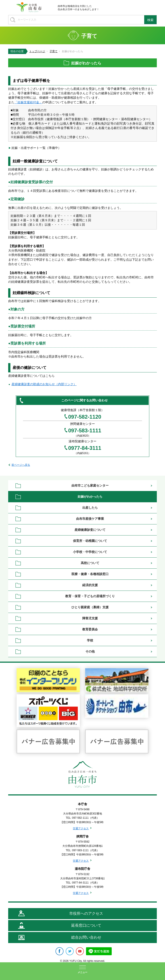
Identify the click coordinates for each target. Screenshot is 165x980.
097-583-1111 (85, 431)
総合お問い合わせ (86, 937)
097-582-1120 (85, 417)
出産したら (90, 508)
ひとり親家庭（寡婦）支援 (90, 607)
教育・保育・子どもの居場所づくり (90, 596)
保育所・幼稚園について (90, 541)
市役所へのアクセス (86, 914)
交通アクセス (81, 828)
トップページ (37, 51)
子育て (54, 51)
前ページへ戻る (21, 465)
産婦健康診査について (90, 530)
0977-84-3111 (85, 448)
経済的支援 (90, 585)
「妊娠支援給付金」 (28, 102)
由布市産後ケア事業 (90, 519)
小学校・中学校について (90, 552)
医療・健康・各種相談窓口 (90, 574)
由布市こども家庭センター (90, 485)
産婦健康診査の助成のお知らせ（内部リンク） (44, 384)
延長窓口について (86, 925)
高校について (90, 563)
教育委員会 (90, 629)
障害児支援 (90, 618)
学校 (90, 640)
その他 (90, 651)
